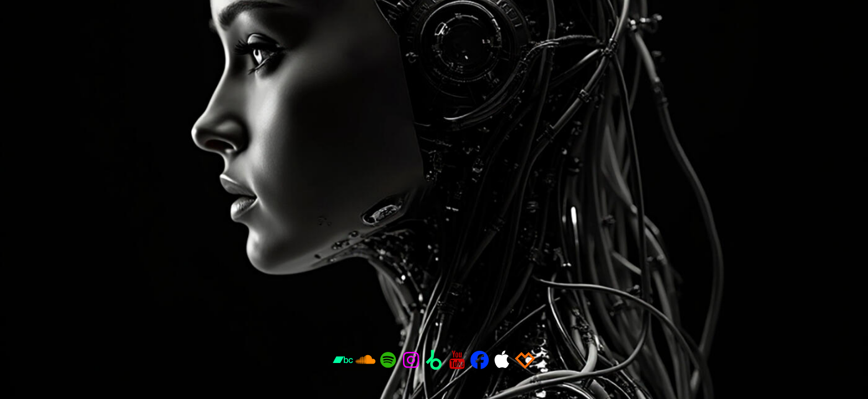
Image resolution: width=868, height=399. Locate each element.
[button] (343, 360)
